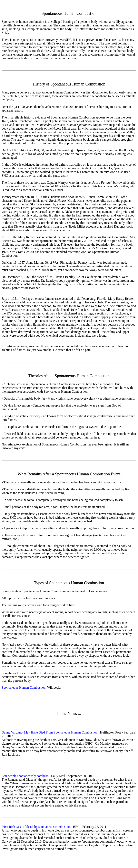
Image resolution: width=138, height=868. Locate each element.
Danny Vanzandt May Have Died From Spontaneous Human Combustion (50, 732)
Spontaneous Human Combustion (24, 687)
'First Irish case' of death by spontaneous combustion (36, 827)
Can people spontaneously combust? (25, 776)
